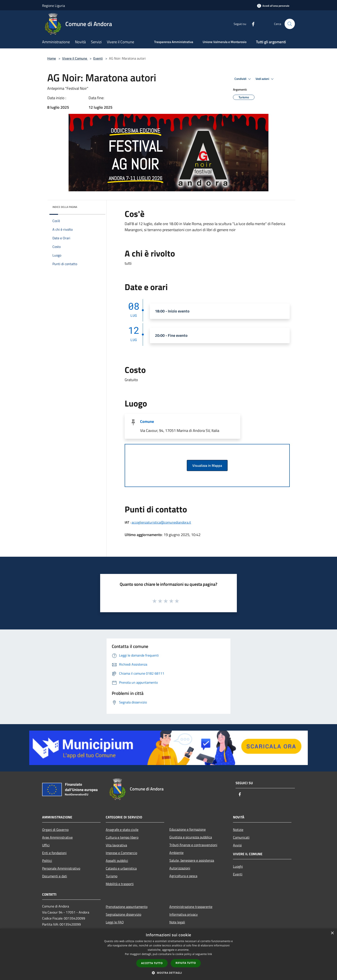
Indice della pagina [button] (65, 207)
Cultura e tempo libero (122, 837)
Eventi (98, 58)
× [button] (332, 933)
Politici (47, 861)
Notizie (238, 830)
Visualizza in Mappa (207, 465)
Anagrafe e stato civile (122, 830)
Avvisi (237, 845)
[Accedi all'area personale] (273, 6)
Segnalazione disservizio (123, 914)
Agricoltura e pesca (183, 876)
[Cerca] (290, 24)
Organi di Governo (55, 830)
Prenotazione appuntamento (127, 907)
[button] (168, 973)
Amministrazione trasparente (191, 907)
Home (52, 58)
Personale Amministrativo (61, 868)
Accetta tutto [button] (152, 963)
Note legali (177, 922)
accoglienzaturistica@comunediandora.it (161, 522)
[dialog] (168, 954)
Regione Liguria (54, 6)
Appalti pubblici (117, 861)
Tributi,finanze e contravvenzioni (193, 845)
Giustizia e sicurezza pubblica (191, 837)
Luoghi (238, 866)
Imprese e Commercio (121, 853)
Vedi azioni (265, 79)
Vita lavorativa (116, 845)
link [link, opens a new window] (210, 954)
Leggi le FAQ (115, 922)
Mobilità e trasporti (120, 884)
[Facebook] (251, 24)
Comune (147, 421)
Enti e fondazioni (54, 853)
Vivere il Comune (75, 58)
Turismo (112, 876)
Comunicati (241, 837)
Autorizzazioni (180, 868)
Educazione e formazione (188, 829)
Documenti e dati (55, 876)
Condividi (243, 79)
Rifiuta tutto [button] (186, 963)
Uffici (46, 845)
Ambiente (176, 853)
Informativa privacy (184, 914)
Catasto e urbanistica (121, 868)
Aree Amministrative (57, 837)
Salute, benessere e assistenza (192, 860)
